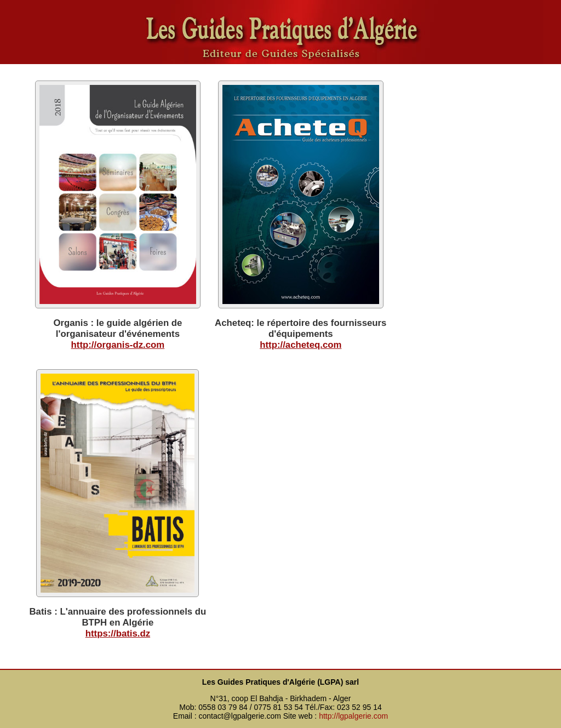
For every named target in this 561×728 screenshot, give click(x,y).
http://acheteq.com (300, 345)
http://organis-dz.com (118, 345)
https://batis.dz (118, 634)
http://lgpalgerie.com (353, 716)
